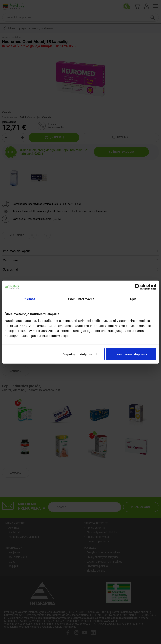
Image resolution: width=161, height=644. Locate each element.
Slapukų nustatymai (80, 354)
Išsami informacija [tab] (81, 299)
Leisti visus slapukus (131, 354)
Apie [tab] (133, 299)
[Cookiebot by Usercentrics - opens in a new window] (138, 287)
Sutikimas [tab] (28, 299)
